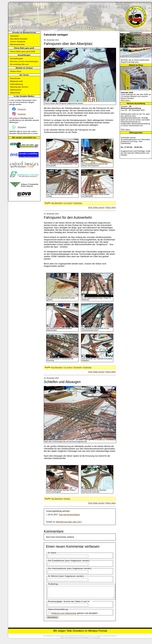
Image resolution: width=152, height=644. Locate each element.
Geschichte (15, 78)
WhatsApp (22, 127)
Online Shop (16, 71)
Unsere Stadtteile (18, 41)
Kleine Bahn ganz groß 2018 (23, 51)
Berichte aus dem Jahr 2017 (69, 522)
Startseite (14, 36)
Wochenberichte (17, 44)
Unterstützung (17, 84)
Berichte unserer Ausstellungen (24, 61)
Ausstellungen (17, 58)
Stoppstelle (78, 367)
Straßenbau (78, 203)
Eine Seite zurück (96, 207)
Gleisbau (67, 499)
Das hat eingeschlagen (70, 515)
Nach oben (111, 207)
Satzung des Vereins (19, 87)
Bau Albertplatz (57, 203)
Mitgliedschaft (16, 81)
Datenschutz (16, 90)
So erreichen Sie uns (19, 64)
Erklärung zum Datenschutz (64, 616)
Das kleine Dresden (19, 39)
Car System (68, 203)
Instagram (22, 114)
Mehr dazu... (126, 100)
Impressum (15, 93)
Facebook (22, 109)
